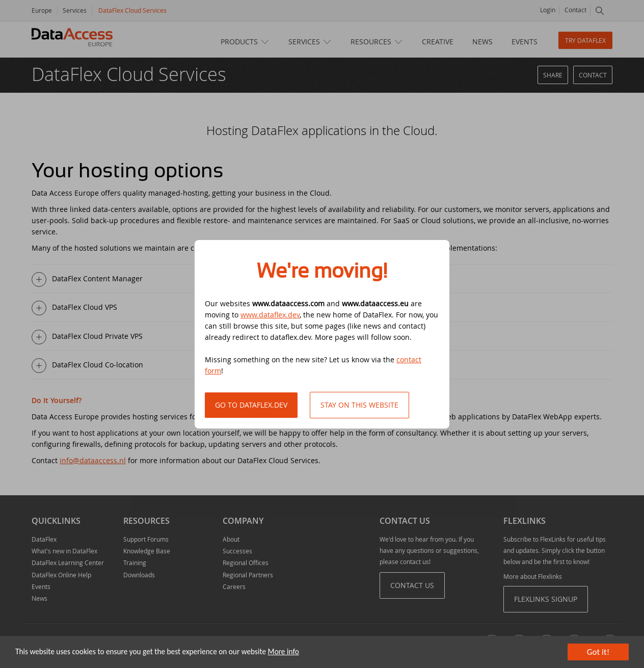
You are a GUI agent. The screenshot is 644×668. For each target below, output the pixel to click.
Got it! (598, 652)
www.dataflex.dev (270, 315)
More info (284, 651)
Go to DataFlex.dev (251, 405)
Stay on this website (359, 405)
